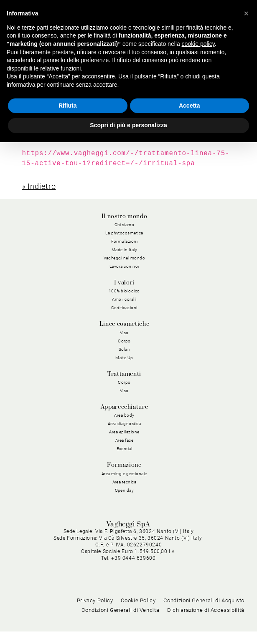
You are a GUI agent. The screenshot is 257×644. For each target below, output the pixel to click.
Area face (125, 440)
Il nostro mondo (125, 216)
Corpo (124, 341)
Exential (125, 449)
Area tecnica (125, 482)
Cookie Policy (138, 613)
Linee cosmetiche (124, 324)
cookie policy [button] (198, 44)
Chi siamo (125, 225)
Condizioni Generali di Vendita (120, 622)
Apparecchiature (125, 407)
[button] (246, 13)
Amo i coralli (124, 299)
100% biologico (124, 291)
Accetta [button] (190, 106)
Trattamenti (124, 374)
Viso (124, 333)
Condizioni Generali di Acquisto (204, 613)
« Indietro (39, 186)
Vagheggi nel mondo (125, 258)
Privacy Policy (95, 613)
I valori (124, 283)
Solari (124, 349)
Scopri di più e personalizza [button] (128, 125)
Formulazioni (125, 241)
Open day (125, 490)
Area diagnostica (125, 424)
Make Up (124, 358)
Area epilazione (124, 432)
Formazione (124, 465)
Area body (124, 415)
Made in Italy (125, 250)
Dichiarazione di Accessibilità (206, 622)
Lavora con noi (124, 266)
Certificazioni (124, 308)
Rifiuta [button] (68, 106)
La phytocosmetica (124, 233)
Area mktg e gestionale (124, 474)
